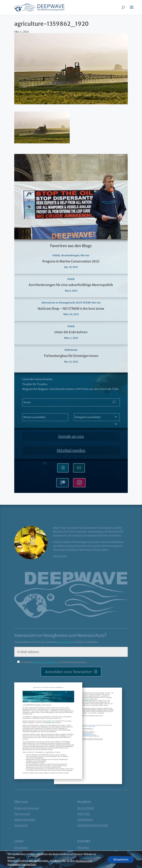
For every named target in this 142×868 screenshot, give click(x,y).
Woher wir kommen (27, 808)
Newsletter (64, 642)
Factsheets (21, 853)
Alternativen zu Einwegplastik (58, 303)
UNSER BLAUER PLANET (93, 825)
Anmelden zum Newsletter (68, 672)
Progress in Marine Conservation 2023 (71, 261)
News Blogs (21, 859)
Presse (81, 865)
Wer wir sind (22, 814)
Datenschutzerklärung (46, 662)
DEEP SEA (84, 814)
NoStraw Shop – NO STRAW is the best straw (71, 309)
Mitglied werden (71, 450)
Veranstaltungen (70, 255)
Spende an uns (71, 436)
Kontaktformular (88, 859)
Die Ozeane (21, 848)
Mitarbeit (83, 848)
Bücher (19, 865)
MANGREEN (85, 820)
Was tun (85, 255)
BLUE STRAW (83, 303)
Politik (56, 255)
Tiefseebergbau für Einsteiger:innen (71, 356)
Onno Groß (21, 825)
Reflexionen (71, 350)
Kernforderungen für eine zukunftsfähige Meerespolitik (71, 285)
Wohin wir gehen (25, 820)
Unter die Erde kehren (71, 332)
